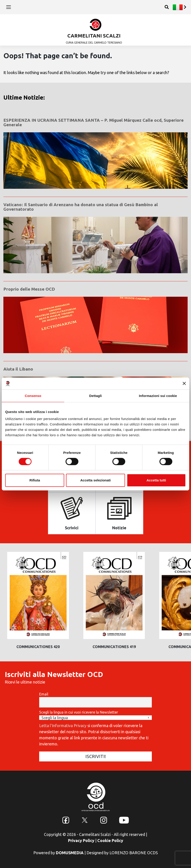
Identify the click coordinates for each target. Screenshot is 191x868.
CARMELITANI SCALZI (94, 36)
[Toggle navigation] (9, 7)
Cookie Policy (110, 840)
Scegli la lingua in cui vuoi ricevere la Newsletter (79, 712)
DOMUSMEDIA (70, 853)
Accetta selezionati (95, 480)
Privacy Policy (81, 840)
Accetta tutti (156, 480)
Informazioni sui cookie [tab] (158, 395)
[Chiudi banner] (184, 383)
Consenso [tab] (33, 395)
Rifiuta (35, 480)
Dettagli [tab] (95, 395)
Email (44, 694)
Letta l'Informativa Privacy (63, 726)
